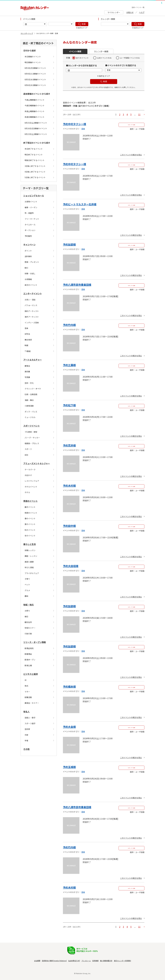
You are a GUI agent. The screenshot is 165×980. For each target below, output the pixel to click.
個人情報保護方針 (106, 961)
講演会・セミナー (32, 703)
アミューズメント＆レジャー (37, 463)
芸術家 (27, 729)
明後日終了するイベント (35, 160)
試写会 (27, 334)
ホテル (27, 492)
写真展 (27, 377)
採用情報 (95, 961)
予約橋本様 (69, 687)
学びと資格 (29, 567)
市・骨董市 (29, 213)
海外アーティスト (32, 317)
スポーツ (28, 449)
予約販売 (28, 236)
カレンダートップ (27, 33)
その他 (26, 749)
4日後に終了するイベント (35, 172)
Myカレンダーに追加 (132, 125)
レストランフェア (32, 481)
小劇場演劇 (29, 406)
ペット (27, 585)
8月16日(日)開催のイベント (36, 128)
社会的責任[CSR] (74, 961)
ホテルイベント (31, 487)
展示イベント (30, 507)
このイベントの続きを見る (131, 155)
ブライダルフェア (32, 573)
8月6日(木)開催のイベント (35, 85)
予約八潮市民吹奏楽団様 (77, 285)
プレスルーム (86, 961)
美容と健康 (29, 562)
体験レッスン (30, 550)
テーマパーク (30, 470)
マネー (27, 692)
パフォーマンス (31, 305)
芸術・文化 (29, 383)
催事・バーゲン (31, 207)
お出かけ (28, 475)
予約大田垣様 (71, 566)
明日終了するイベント (34, 155)
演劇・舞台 (29, 400)
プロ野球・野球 (31, 432)
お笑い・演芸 (30, 300)
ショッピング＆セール (34, 196)
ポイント (28, 251)
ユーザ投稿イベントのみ (130, 58)
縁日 (26, 616)
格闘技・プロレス (32, 443)
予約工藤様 (69, 365)
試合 (26, 455)
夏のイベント (30, 524)
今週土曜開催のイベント (35, 100)
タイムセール (30, 225)
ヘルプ (142, 12)
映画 (26, 345)
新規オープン (30, 660)
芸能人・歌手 (30, 718)
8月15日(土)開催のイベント (36, 123)
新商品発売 (29, 648)
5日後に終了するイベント (35, 177)
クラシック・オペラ (33, 389)
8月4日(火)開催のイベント (35, 74)
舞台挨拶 (28, 340)
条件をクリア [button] (105, 76)
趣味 (26, 596)
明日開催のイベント (33, 62)
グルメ (27, 590)
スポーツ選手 (30, 723)
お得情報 (28, 279)
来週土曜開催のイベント (35, 111)
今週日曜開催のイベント (35, 105)
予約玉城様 (69, 767)
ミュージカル (30, 417)
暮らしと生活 (30, 544)
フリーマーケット (32, 219)
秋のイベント (30, 530)
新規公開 (28, 665)
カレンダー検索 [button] (101, 51)
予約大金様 (69, 727)
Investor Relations (60, 961)
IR (26, 680)
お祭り (27, 611)
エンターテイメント (33, 293)
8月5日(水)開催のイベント (35, 79)
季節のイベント (31, 501)
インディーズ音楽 (32, 323)
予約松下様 (69, 405)
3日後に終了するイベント (35, 166)
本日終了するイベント (34, 149)
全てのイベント (82, 58)
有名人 (26, 712)
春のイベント (30, 518)
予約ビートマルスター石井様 (80, 204)
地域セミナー (30, 628)
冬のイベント (30, 536)
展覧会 (27, 366)
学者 (26, 741)
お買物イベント (31, 202)
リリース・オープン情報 (35, 642)
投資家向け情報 (47, 961)
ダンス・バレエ (31, 412)
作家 (26, 735)
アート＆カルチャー (33, 360)
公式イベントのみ (104, 58)
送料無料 (28, 256)
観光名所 (28, 622)
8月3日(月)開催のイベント (35, 68)
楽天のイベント (31, 285)
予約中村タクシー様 (75, 124)
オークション (30, 230)
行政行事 (28, 634)
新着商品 (28, 654)
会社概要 (37, 961)
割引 (26, 268)
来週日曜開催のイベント (35, 117)
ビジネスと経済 (31, 674)
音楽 (26, 328)
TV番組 (28, 351)
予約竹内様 (69, 325)
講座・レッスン (31, 556)
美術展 (27, 371)
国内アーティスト (32, 311)
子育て (27, 579)
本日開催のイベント (33, 57)
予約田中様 (69, 526)
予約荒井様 (69, 445)
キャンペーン (29, 244)
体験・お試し (30, 273)
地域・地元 (28, 605)
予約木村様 (69, 486)
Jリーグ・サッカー (32, 438)
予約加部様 (69, 244)
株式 (26, 686)
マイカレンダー (114, 12)
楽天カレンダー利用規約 (122, 961)
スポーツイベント (32, 426)
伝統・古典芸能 (31, 394)
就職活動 (28, 697)
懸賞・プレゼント (32, 262)
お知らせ (130, 12)
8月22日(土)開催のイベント (36, 134)
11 (139, 114)
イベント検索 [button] (75, 51)
